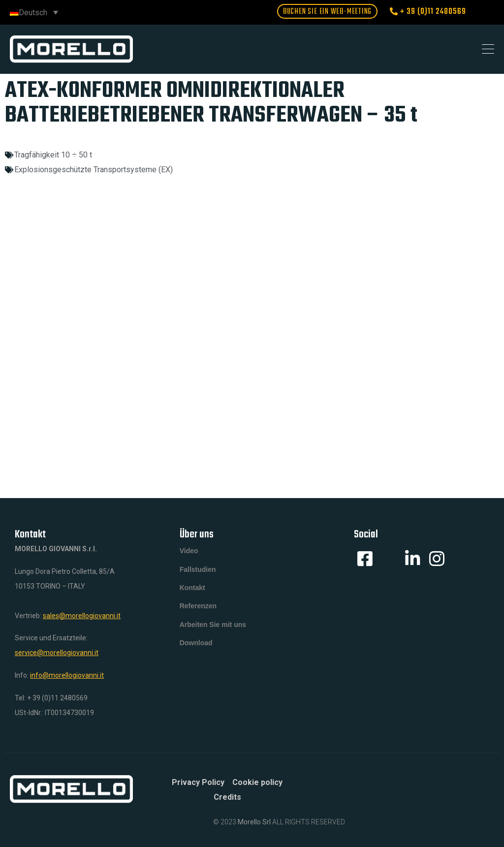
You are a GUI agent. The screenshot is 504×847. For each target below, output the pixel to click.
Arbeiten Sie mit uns (213, 630)
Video (189, 552)
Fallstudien (198, 571)
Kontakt (192, 591)
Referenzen (198, 611)
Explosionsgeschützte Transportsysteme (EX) (94, 170)
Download (196, 650)
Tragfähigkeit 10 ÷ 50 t (53, 155)
